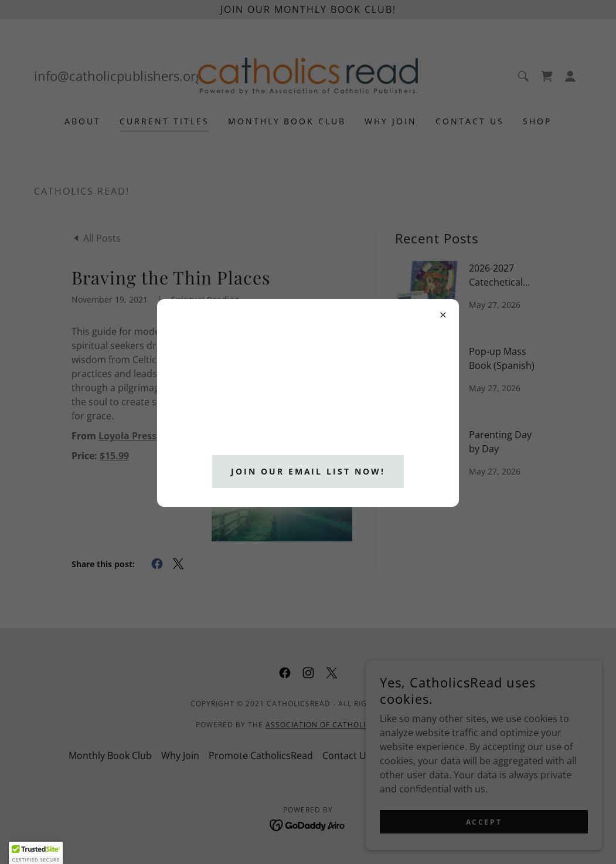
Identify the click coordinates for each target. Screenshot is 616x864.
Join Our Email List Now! (308, 471)
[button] (36, 853)
